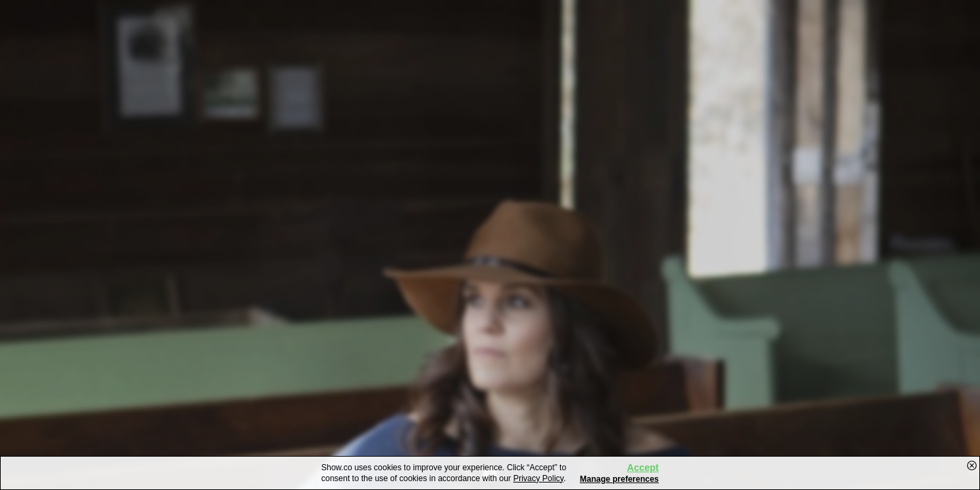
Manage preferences (619, 479)
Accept (643, 468)
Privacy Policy (538, 478)
